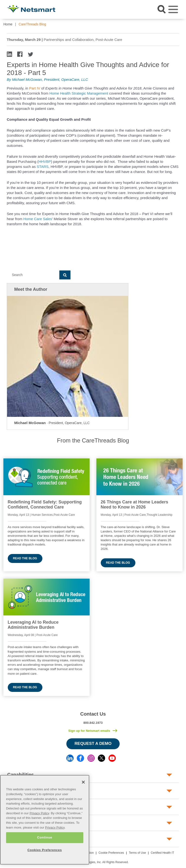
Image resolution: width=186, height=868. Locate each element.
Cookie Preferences (111, 853)
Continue (45, 837)
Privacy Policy (39, 813)
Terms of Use (137, 853)
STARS (43, 167)
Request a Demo (93, 744)
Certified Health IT (162, 853)
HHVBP (45, 161)
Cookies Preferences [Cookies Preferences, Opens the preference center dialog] (45, 850)
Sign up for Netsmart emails (89, 731)
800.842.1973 (93, 723)
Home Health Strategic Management (79, 93)
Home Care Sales (38, 219)
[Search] (33, 275)
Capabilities (21, 775)
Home (8, 24)
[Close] (83, 782)
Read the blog (25, 558)
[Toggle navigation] (173, 9)
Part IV (35, 88)
